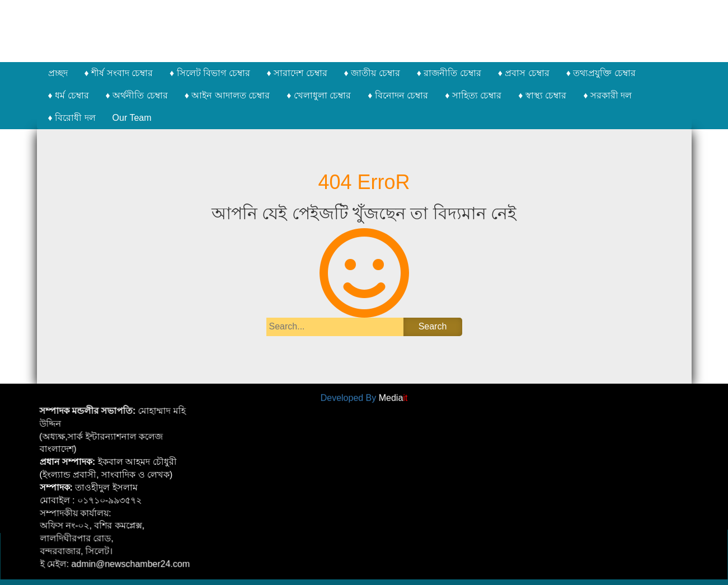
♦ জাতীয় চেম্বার (372, 73)
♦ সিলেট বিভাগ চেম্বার (210, 73)
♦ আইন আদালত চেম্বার (227, 95)
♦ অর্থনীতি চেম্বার (137, 95)
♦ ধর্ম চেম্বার (69, 95)
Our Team (132, 118)
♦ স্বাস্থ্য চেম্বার (542, 95)
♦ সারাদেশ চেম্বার (297, 73)
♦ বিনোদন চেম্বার (398, 95)
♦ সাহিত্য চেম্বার (473, 95)
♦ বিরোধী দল (72, 118)
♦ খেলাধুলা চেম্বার (319, 95)
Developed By (364, 397)
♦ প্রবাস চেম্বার (524, 73)
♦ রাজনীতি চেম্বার (449, 73)
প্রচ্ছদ (58, 73)
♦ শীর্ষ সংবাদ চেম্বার (119, 73)
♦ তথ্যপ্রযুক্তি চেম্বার (601, 73)
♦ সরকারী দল (607, 95)
